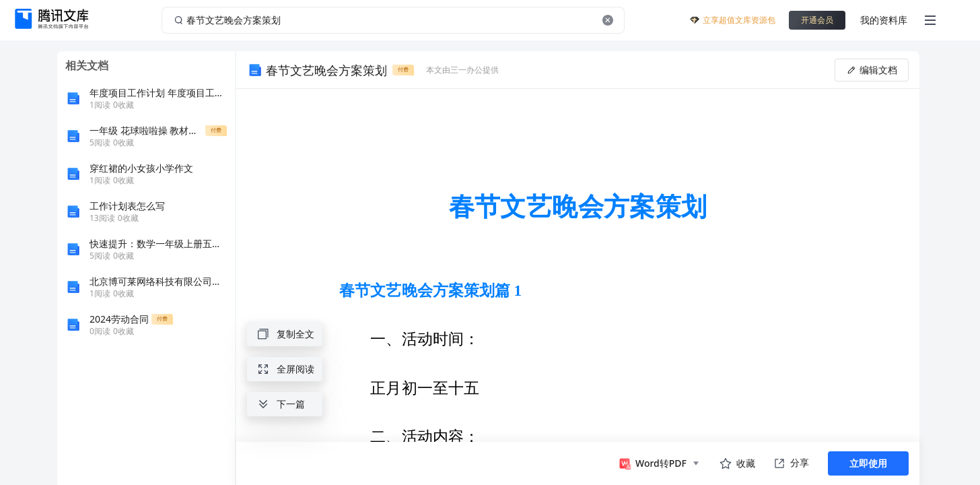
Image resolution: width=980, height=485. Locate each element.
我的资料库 (884, 20)
